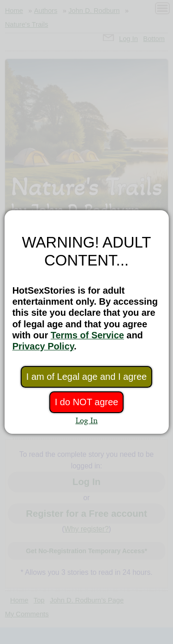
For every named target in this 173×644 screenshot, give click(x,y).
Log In (87, 420)
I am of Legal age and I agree (86, 377)
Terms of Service (87, 335)
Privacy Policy (43, 346)
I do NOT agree (86, 402)
